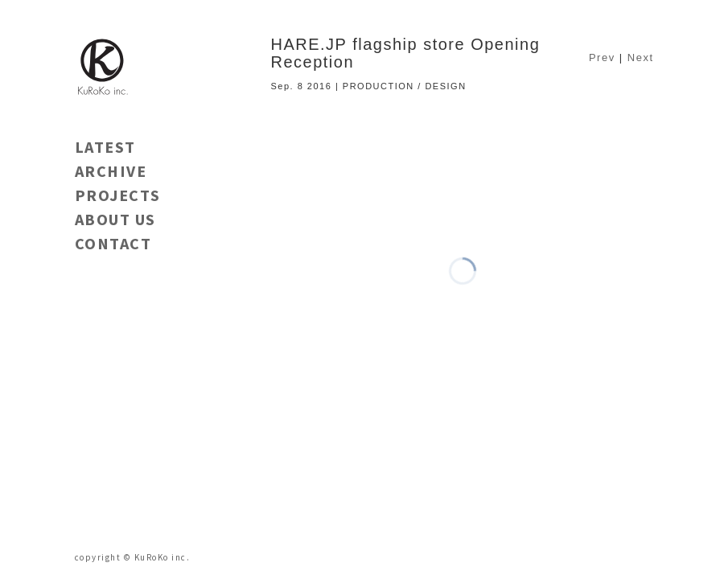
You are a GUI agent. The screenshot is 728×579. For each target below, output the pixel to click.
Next (641, 57)
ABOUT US (115, 219)
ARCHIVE (111, 171)
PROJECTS (118, 195)
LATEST (105, 147)
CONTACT (113, 243)
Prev (602, 57)
